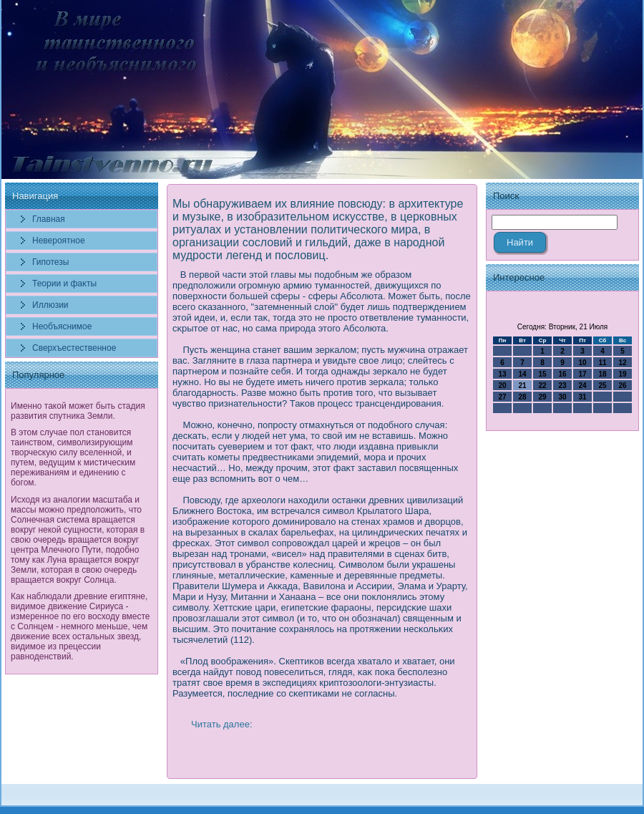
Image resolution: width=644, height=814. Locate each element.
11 (602, 363)
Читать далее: (222, 724)
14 (522, 374)
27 (502, 397)
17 (582, 374)
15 (542, 374)
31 (582, 397)
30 (562, 397)
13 (502, 374)
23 (562, 386)
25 (602, 386)
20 (502, 386)
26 (622, 386)
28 (522, 397)
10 (582, 363)
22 (542, 386)
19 (622, 374)
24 (582, 386)
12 (622, 363)
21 (522, 386)
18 (602, 374)
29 (542, 397)
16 (562, 374)
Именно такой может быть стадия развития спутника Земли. (78, 411)
